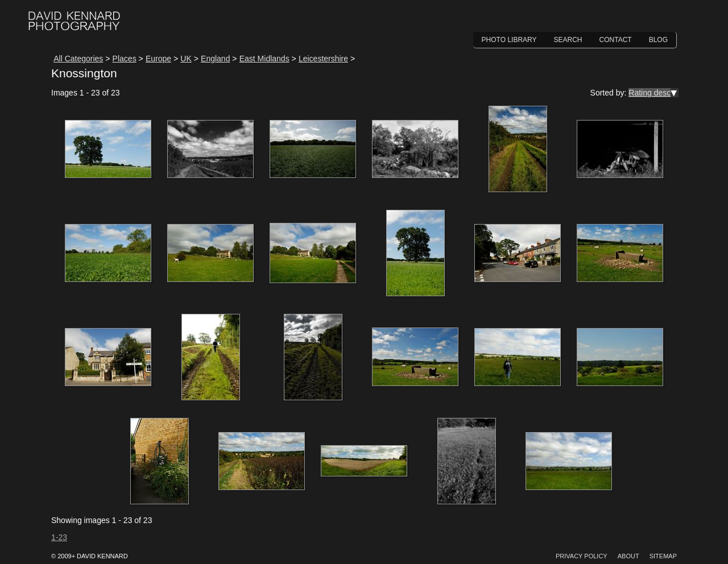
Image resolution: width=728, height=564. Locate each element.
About (628, 556)
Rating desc (650, 93)
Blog (658, 40)
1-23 (59, 537)
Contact (616, 40)
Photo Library (509, 40)
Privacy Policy (582, 556)
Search (568, 40)
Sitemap (663, 556)
